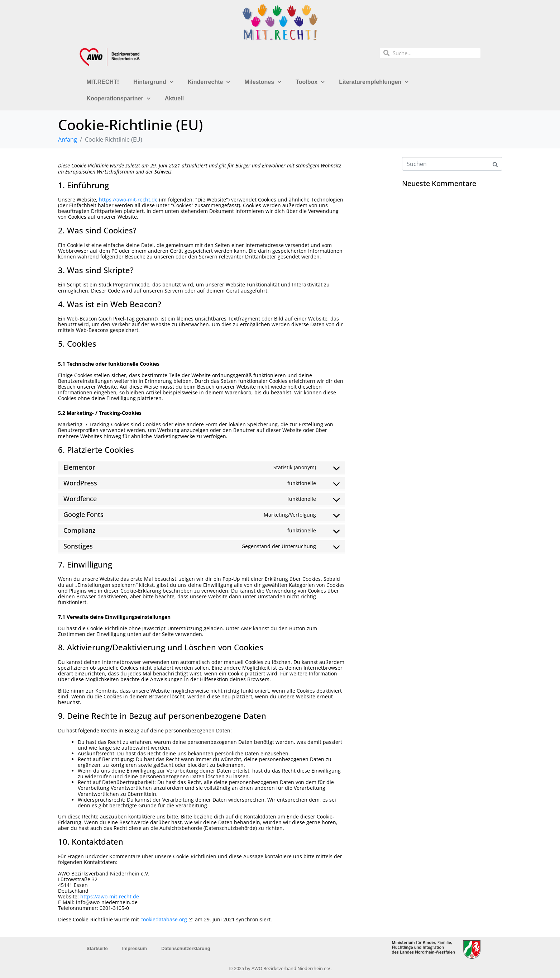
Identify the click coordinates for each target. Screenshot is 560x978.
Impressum (135, 948)
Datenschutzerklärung (186, 948)
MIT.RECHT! (103, 82)
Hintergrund (153, 82)
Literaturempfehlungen (374, 82)
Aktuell (174, 98)
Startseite (97, 948)
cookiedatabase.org (164, 919)
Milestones (263, 82)
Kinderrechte (209, 82)
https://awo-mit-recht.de (128, 200)
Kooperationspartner (119, 98)
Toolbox (310, 82)
